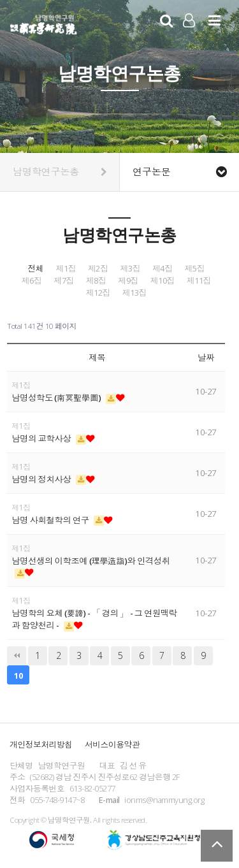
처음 (17, 656)
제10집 (163, 281)
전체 (35, 269)
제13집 (134, 293)
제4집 (163, 269)
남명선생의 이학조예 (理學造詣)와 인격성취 (91, 561)
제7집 (64, 281)
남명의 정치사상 (42, 479)
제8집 (96, 281)
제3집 (130, 269)
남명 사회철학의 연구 (51, 520)
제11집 (199, 281)
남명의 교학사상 (42, 438)
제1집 (66, 269)
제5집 (194, 269)
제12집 (98, 293)
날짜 (206, 358)
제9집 (128, 281)
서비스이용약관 (112, 744)
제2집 (98, 269)
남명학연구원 (44, 23)
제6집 (32, 281)
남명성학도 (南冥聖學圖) (57, 398)
